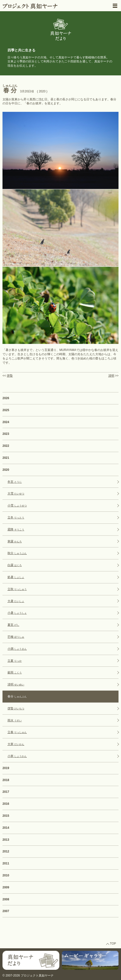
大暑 (16, 601)
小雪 (17, 505)
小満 (17, 649)
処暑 (16, 577)
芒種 (16, 637)
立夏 (15, 661)
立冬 (16, 517)
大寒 (16, 744)
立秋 (17, 589)
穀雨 (15, 672)
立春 (17, 732)
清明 (111, 376)
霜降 (16, 529)
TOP (113, 944)
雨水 (15, 720)
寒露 (15, 541)
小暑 (17, 613)
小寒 (17, 756)
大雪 (16, 493)
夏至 (13, 625)
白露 (15, 565)
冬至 (15, 482)
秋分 (17, 553)
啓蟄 (10, 376)
